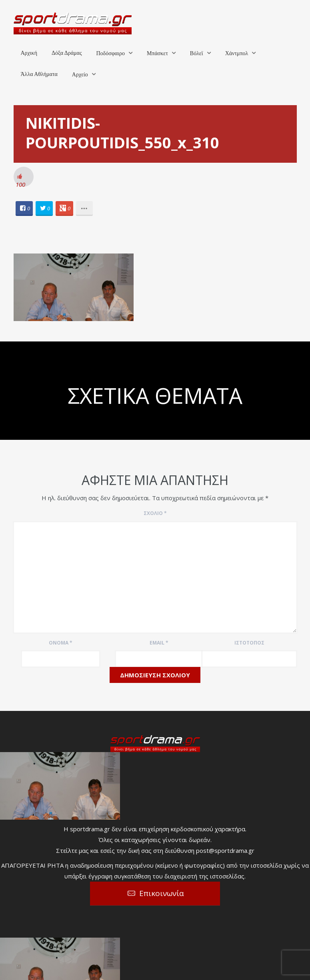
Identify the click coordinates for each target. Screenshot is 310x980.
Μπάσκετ (157, 53)
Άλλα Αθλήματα (39, 74)
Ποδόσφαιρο (110, 53)
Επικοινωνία (162, 893)
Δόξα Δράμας (67, 53)
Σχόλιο (155, 513)
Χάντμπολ (237, 53)
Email (159, 643)
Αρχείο (80, 75)
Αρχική (29, 53)
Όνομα (61, 643)
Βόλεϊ (197, 53)
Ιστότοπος (249, 643)
